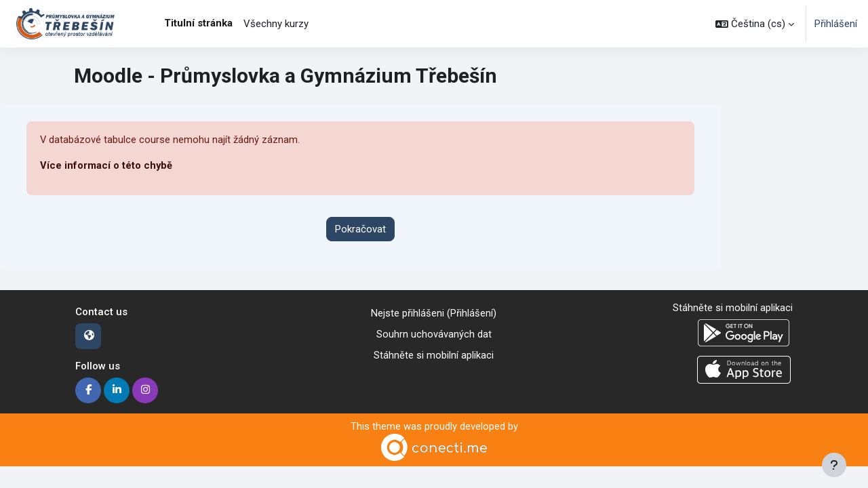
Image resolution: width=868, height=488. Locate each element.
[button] (755, 24)
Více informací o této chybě (106, 166)
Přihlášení (836, 24)
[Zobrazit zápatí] (834, 465)
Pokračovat (360, 229)
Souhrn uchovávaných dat (434, 334)
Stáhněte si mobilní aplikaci (434, 355)
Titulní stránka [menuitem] (198, 23)
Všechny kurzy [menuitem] (276, 24)
